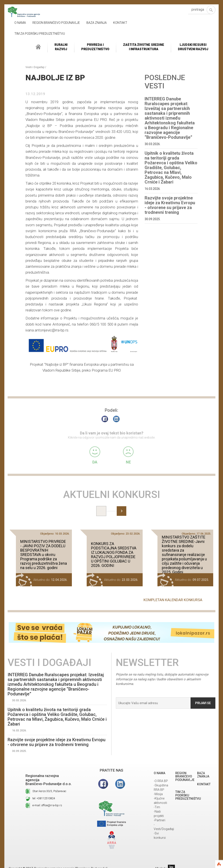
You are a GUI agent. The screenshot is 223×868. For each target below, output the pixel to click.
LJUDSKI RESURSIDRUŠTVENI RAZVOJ (193, 47)
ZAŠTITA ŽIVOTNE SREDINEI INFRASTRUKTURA (144, 47)
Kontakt (120, 23)
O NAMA (20, 23)
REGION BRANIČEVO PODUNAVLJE (56, 23)
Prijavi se (203, 703)
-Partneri (160, 820)
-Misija (158, 794)
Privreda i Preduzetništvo (95, 47)
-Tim (157, 807)
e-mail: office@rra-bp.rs (47, 805)
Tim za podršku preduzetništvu (40, 34)
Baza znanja (97, 23)
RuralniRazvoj (61, 47)
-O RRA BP (161, 781)
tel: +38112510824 (44, 798)
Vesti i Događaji (35, 67)
